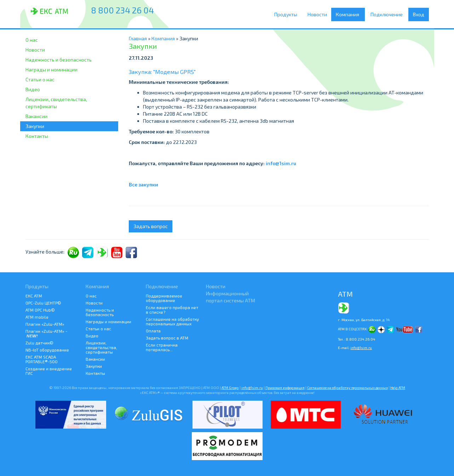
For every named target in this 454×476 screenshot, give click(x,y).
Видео (33, 89)
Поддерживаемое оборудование (164, 298)
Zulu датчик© (39, 343)
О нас (32, 40)
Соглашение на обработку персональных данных (172, 321)
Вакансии (36, 116)
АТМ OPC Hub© (40, 310)
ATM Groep (230, 388)
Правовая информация (285, 388)
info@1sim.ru (281, 163)
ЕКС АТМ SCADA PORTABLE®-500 (42, 359)
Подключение (388, 14)
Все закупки (143, 184)
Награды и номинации (51, 69)
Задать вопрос (151, 226)
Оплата (153, 331)
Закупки (35, 126)
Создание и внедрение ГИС (49, 371)
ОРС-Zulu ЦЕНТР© (43, 303)
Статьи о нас (40, 79)
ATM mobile (37, 317)
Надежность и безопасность (59, 60)
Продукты (288, 14)
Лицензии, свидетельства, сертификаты (56, 103)
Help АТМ (398, 388)
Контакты (37, 136)
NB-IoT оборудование (47, 350)
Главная (138, 38)
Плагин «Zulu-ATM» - (46, 333)
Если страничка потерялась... (162, 347)
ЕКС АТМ (34, 296)
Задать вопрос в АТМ (167, 338)
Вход (419, 14)
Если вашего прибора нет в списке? (172, 310)
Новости (318, 14)
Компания (350, 14)
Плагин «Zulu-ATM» (45, 324)
